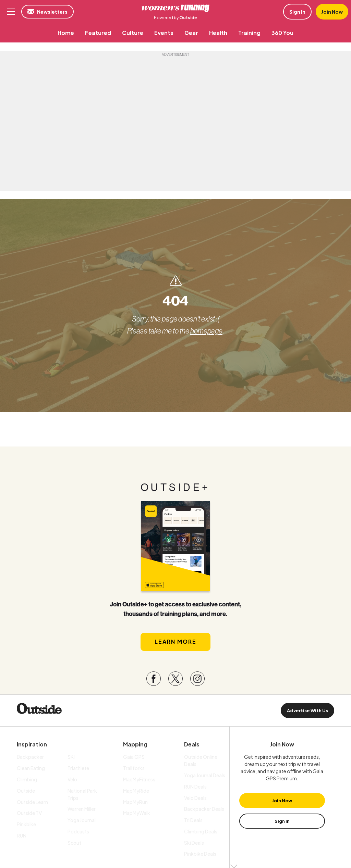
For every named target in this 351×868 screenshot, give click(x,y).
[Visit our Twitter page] (175, 679)
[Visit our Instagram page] (197, 679)
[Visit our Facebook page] (154, 679)
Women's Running (175, 8)
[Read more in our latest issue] (175, 546)
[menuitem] (66, 33)
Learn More (175, 641)
